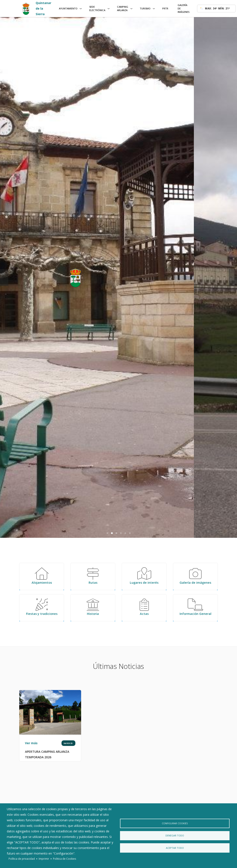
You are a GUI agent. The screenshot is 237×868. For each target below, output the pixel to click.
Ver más (31, 773)
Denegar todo (175, 836)
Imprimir (44, 859)
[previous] (4, 277)
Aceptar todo (175, 849)
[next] (233, 277)
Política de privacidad (22, 859)
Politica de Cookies (65, 859)
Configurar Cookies (175, 822)
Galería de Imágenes (184, 9)
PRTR (165, 8)
